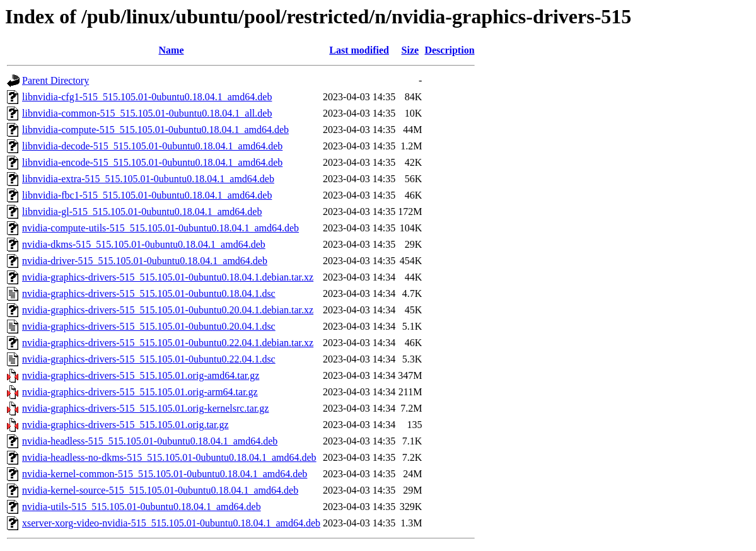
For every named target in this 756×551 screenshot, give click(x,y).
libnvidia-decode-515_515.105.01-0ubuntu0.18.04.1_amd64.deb (152, 146)
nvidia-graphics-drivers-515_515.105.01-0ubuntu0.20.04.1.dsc (149, 326)
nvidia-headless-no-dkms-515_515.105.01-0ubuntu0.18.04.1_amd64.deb (169, 457)
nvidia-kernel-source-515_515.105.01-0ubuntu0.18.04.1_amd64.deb (160, 490)
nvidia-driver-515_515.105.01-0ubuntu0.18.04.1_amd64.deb (145, 261)
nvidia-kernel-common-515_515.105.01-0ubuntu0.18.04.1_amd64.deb (165, 474)
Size (410, 50)
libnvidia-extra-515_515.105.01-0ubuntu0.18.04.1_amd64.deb (148, 179)
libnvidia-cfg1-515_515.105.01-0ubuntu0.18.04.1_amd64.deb (147, 97)
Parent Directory (55, 80)
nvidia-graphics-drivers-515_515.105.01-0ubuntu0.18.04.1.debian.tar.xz (168, 277)
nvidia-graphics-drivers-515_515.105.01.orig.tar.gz (125, 425)
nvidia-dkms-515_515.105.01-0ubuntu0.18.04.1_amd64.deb (144, 244)
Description (449, 50)
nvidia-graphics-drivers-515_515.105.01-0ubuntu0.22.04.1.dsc (149, 359)
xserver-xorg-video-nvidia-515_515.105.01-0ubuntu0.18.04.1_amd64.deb (171, 523)
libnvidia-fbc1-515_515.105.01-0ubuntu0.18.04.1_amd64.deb (147, 195)
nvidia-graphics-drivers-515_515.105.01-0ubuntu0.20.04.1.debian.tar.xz (168, 310)
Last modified (359, 50)
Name (172, 50)
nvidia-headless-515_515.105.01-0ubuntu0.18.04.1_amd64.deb (150, 441)
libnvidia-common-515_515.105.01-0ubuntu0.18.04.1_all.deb (147, 113)
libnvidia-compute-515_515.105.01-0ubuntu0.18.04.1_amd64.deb (155, 130)
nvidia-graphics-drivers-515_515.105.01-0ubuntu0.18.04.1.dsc (149, 293)
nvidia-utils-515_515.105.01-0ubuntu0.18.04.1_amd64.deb (142, 507)
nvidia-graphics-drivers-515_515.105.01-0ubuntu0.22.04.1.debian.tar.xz (168, 343)
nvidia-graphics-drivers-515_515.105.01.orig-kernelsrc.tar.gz (145, 408)
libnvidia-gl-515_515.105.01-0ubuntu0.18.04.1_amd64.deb (142, 212)
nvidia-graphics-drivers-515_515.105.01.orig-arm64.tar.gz (140, 392)
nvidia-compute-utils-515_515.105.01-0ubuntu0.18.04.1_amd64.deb (160, 228)
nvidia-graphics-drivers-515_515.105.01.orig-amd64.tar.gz (141, 375)
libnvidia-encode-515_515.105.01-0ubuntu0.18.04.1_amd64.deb (152, 162)
